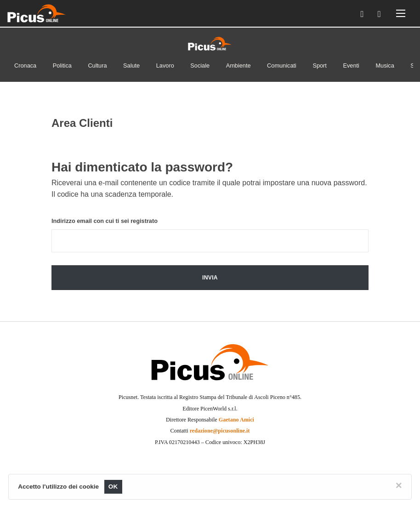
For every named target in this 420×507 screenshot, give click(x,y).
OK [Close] (113, 487)
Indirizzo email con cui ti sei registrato (105, 221)
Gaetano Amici (236, 420)
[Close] (399, 485)
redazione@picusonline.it (220, 431)
